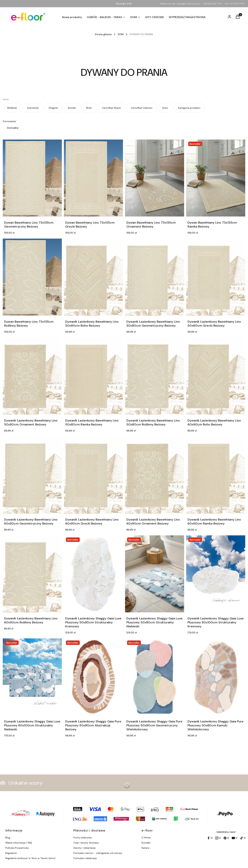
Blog (8, 838)
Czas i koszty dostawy (86, 843)
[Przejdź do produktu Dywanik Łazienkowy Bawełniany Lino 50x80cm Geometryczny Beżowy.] (155, 277)
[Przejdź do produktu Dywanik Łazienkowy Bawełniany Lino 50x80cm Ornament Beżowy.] (32, 376)
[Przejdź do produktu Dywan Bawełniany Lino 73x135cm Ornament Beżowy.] (155, 178)
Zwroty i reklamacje (84, 848)
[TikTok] (243, 838)
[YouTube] (234, 838)
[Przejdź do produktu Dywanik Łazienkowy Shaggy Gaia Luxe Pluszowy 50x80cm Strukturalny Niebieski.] (155, 574)
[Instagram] (218, 838)
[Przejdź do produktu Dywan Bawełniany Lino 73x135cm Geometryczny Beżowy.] (32, 178)
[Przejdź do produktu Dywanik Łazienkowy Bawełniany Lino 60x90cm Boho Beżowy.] (216, 376)
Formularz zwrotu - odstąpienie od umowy (98, 853)
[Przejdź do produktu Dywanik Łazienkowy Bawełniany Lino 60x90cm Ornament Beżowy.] (155, 475)
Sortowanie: (10, 121)
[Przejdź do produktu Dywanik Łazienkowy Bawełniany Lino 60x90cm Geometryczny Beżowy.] (32, 475)
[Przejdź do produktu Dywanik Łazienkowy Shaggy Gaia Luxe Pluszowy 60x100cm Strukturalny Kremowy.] (216, 574)
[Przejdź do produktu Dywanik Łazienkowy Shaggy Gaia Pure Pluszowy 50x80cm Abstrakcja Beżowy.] (93, 677)
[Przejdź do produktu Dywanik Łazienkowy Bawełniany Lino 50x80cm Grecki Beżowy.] (216, 277)
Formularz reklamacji (85, 858)
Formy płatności (83, 838)
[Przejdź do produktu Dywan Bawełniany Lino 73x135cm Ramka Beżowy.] (216, 178)
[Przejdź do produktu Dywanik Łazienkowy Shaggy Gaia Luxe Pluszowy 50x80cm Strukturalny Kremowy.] (93, 574)
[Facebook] (210, 838)
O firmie (146, 838)
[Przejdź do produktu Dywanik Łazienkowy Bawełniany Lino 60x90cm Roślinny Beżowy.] (32, 574)
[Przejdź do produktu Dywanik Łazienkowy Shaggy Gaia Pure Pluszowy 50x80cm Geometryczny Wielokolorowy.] (155, 677)
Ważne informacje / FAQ (19, 843)
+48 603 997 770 (212, 4)
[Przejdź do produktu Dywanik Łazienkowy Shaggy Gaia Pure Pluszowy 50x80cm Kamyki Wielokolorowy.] (216, 677)
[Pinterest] (226, 838)
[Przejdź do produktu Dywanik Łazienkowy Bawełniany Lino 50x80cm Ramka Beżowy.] (93, 376)
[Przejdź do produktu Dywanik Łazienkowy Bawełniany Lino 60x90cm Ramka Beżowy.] (216, 475)
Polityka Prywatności (17, 848)
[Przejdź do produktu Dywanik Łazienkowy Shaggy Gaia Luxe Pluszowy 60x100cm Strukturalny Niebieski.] (32, 677)
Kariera (145, 848)
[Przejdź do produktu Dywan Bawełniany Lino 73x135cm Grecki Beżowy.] (93, 178)
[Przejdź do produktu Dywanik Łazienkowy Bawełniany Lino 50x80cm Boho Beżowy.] (93, 277)
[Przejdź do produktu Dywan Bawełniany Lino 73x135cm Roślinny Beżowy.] (32, 277)
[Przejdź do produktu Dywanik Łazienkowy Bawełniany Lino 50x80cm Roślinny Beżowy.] (155, 376)
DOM (121, 34)
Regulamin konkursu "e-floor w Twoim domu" (31, 858)
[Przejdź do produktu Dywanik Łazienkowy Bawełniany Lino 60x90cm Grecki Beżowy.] (93, 475)
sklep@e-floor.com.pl (188, 4)
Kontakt (146, 843)
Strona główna (103, 34)
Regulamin (11, 853)
